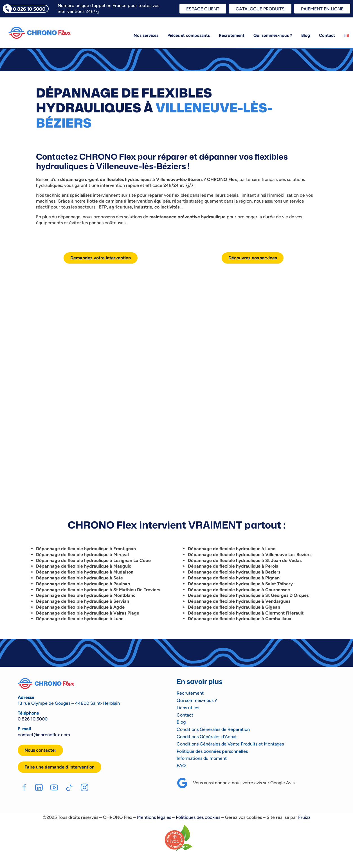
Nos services (146, 35)
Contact (327, 35)
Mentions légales (154, 818)
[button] (59, 767)
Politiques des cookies (198, 818)
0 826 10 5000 (29, 9)
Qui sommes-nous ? (273, 35)
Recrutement (232, 35)
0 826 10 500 (31, 719)
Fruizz (304, 818)
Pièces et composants (189, 35)
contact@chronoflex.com (44, 735)
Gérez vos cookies (243, 818)
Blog (306, 35)
